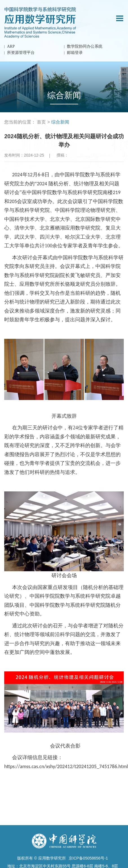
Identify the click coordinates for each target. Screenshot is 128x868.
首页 (41, 122)
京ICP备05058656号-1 (88, 858)
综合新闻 (60, 122)
